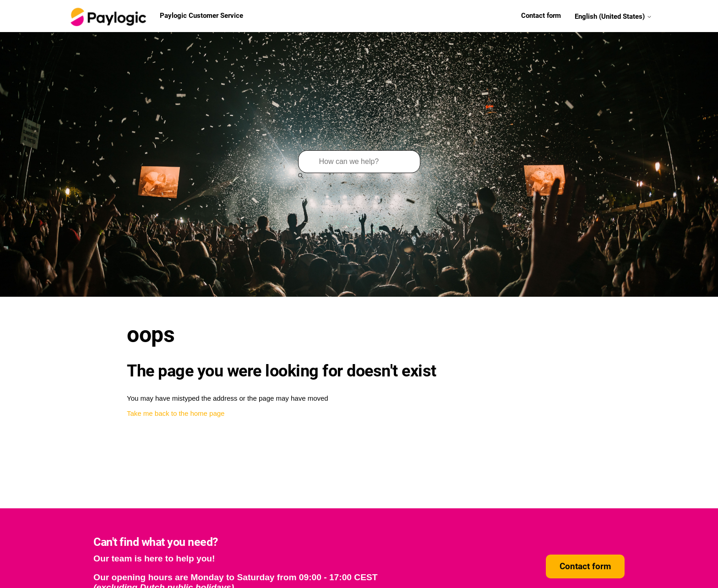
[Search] (359, 162)
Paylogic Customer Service (156, 16)
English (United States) (613, 16)
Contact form (541, 16)
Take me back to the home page (176, 413)
